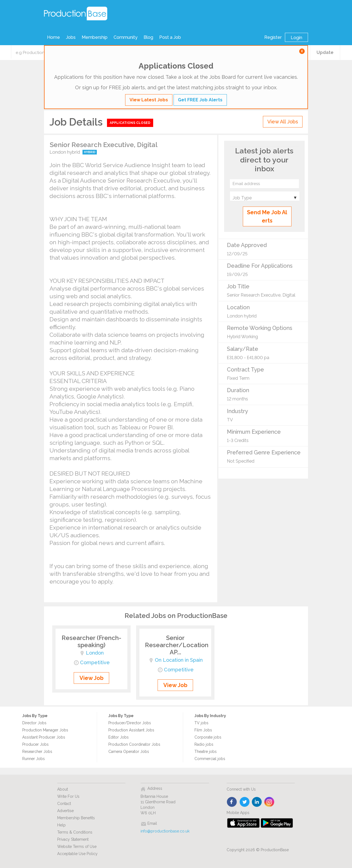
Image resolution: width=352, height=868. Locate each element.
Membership (95, 37)
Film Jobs (203, 730)
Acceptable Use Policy (77, 854)
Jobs (71, 37)
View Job (91, 678)
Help (61, 825)
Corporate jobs (208, 737)
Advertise (65, 811)
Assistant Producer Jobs (44, 737)
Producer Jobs (35, 744)
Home (53, 37)
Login (296, 38)
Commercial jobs (210, 759)
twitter (245, 802)
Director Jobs (34, 723)
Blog (148, 37)
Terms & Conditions (75, 832)
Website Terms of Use (77, 847)
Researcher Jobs (37, 752)
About (63, 789)
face (232, 802)
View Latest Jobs (149, 100)
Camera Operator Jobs (129, 752)
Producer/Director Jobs (130, 723)
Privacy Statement (73, 839)
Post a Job (170, 37)
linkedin (257, 802)
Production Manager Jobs (45, 730)
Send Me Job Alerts (267, 216)
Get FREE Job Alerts (200, 100)
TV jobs (201, 723)
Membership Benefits (76, 818)
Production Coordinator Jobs (134, 744)
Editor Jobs (119, 737)
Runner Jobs (34, 759)
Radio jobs (204, 744)
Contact (64, 804)
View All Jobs (283, 122)
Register (273, 37)
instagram (269, 802)
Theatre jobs (206, 752)
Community (126, 37)
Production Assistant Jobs (131, 730)
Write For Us (68, 796)
